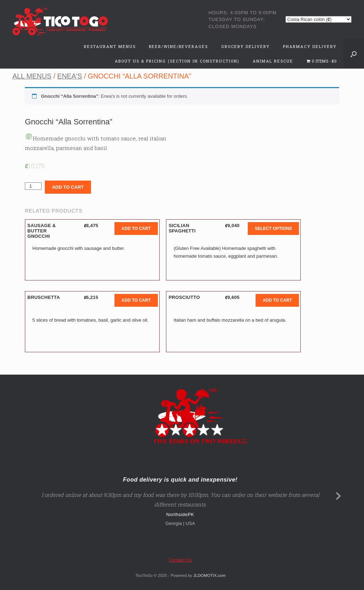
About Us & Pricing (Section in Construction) (177, 61)
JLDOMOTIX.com (210, 575)
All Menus (32, 76)
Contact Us (180, 560)
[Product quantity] (33, 186)
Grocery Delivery (245, 46)
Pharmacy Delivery (310, 46)
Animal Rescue (273, 61)
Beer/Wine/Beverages (178, 46)
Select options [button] (274, 229)
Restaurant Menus (110, 46)
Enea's (70, 76)
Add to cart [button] (136, 229)
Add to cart (68, 187)
